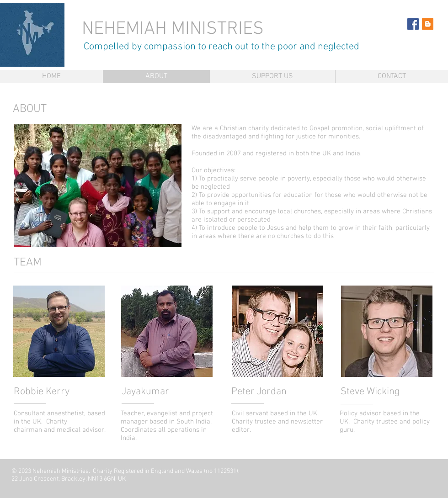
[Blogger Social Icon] (428, 24)
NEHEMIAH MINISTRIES (175, 29)
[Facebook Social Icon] (413, 24)
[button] (98, 186)
